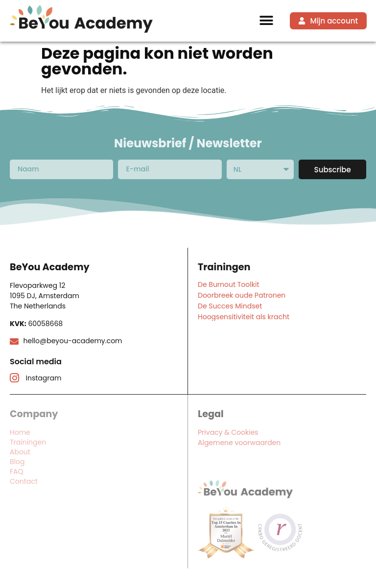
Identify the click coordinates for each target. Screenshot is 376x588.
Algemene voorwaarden (239, 443)
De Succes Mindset (230, 306)
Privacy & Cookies (228, 432)
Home (20, 432)
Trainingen (28, 442)
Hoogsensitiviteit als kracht (244, 317)
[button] (267, 21)
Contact (24, 481)
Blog (17, 462)
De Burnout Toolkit (228, 284)
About (20, 452)
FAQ (17, 471)
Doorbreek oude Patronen (242, 295)
